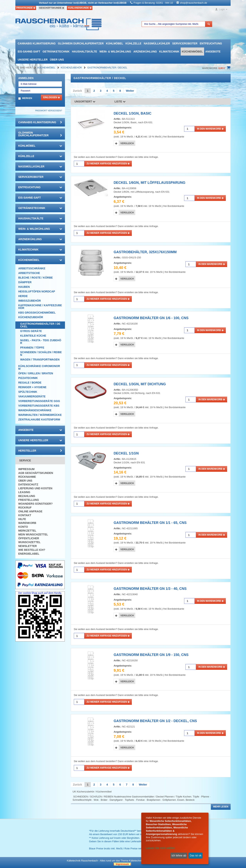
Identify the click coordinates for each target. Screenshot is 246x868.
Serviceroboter (185, 43)
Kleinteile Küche (33, 336)
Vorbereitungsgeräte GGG (39, 401)
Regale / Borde (30, 383)
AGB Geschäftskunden (36, 473)
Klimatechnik (169, 52)
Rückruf (25, 508)
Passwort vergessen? (49, 111)
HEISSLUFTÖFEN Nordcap (37, 291)
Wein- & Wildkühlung (115, 52)
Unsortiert (85, 102)
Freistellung (29, 500)
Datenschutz (28, 484)
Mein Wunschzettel (33, 534)
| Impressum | (122, 864)
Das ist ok (196, 856)
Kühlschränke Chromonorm (39, 367)
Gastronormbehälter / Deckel (107, 68)
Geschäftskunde (52, 8)
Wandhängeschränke (35, 410)
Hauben (24, 287)
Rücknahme (27, 477)
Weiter (130, 91)
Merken (27, 98)
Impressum (26, 469)
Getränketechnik (56, 52)
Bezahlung (27, 496)
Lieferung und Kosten (35, 488)
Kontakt (25, 515)
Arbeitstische (29, 273)
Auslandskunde (80, 8)
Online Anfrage (30, 511)
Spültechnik (28, 392)
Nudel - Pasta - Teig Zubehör (41, 342)
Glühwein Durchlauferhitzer (81, 43)
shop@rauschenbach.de (193, 3)
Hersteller (40, 451)
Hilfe (22, 519)
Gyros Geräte (31, 331)
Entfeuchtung (211, 43)
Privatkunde (26, 8)
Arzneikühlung (145, 52)
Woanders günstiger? (35, 504)
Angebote (213, 52)
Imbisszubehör (30, 301)
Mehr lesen (221, 807)
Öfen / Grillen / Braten (36, 373)
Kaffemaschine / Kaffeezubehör (40, 307)
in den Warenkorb (210, 129)
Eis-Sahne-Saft (29, 52)
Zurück (78, 91)
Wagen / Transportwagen (40, 360)
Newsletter (27, 546)
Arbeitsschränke (32, 268)
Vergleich (127, 143)
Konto (23, 527)
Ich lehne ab (179, 856)
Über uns (57, 60)
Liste (120, 102)
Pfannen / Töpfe (32, 348)
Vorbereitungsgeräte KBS (39, 406)
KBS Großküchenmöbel (37, 313)
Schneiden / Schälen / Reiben (41, 354)
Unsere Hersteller (33, 60)
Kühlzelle (133, 43)
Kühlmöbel (114, 43)
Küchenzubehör (72, 68)
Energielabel (29, 554)
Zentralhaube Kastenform (39, 419)
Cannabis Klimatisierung (37, 43)
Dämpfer (25, 282)
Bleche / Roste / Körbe (36, 278)
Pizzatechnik (28, 378)
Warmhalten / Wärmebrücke (40, 415)
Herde (23, 296)
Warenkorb (27, 523)
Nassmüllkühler (157, 43)
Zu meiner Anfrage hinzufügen (108, 164)
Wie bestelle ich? (32, 550)
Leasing (24, 492)
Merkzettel (27, 531)
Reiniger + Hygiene (32, 387)
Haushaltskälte (84, 52)
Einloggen (51, 97)
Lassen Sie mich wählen (160, 848)
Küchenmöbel (192, 52)
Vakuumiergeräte (32, 396)
